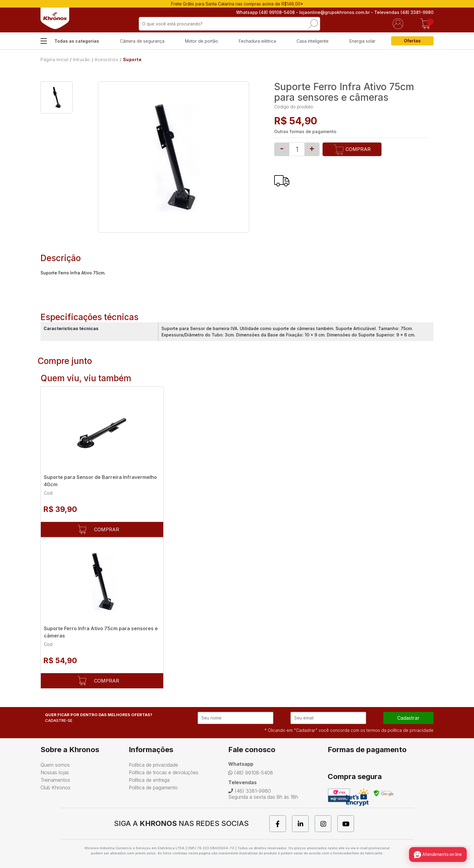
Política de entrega (149, 780)
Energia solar (362, 41)
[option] (57, 97)
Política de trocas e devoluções (164, 772)
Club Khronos (55, 788)
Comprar (352, 150)
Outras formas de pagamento (305, 131)
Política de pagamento (153, 788)
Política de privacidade (153, 765)
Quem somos (55, 765)
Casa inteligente (313, 41)
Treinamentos (55, 780)
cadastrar (408, 718)
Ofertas (412, 41)
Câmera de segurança (142, 41)
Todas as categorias (77, 41)
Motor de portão (201, 41)
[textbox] (229, 24)
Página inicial (54, 59)
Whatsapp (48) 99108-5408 (265, 12)
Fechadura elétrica (257, 41)
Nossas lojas (55, 772)
